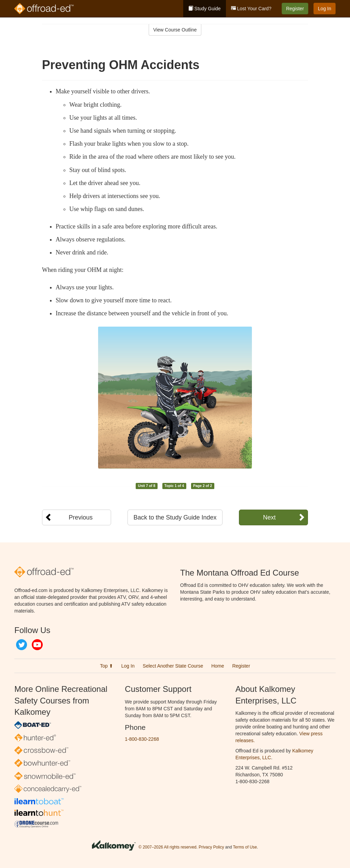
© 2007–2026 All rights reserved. (168, 847)
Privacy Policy (211, 847)
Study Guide (205, 9)
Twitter (22, 645)
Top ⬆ (106, 666)
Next (269, 517)
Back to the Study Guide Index (175, 517)
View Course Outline (175, 30)
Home (218, 666)
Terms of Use (245, 847)
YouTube (37, 645)
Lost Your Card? (251, 9)
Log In (325, 9)
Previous (81, 517)
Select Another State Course (173, 666)
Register (295, 9)
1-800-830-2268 (142, 739)
